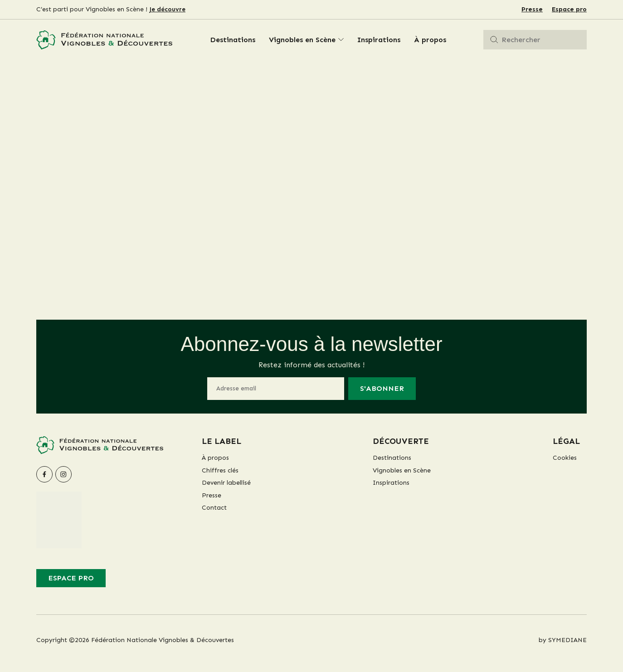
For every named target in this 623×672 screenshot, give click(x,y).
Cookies (565, 458)
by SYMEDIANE (563, 640)
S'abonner (382, 388)
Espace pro (569, 9)
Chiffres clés (220, 470)
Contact (214, 508)
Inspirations (379, 40)
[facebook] (44, 474)
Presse (532, 9)
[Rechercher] (494, 40)
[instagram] (63, 474)
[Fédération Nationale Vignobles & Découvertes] (104, 40)
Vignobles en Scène (302, 40)
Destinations (233, 40)
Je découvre (167, 9)
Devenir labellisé (226, 483)
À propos (430, 40)
